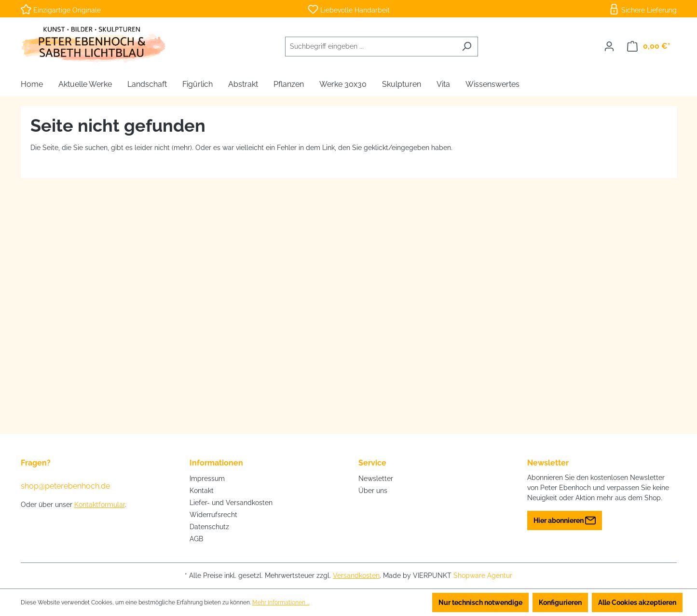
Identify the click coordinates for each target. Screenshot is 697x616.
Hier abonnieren (565, 518)
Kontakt (202, 491)
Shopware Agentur (483, 575)
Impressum (207, 479)
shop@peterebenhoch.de (65, 486)
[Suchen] (467, 47)
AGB (196, 539)
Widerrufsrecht (213, 515)
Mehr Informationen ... (281, 602)
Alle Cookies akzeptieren (637, 602)
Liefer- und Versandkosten (231, 503)
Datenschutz (209, 527)
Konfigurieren (560, 602)
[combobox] (370, 47)
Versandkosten (356, 575)
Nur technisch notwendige (480, 602)
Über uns (373, 491)
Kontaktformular (100, 505)
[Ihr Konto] (609, 46)
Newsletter (376, 479)
